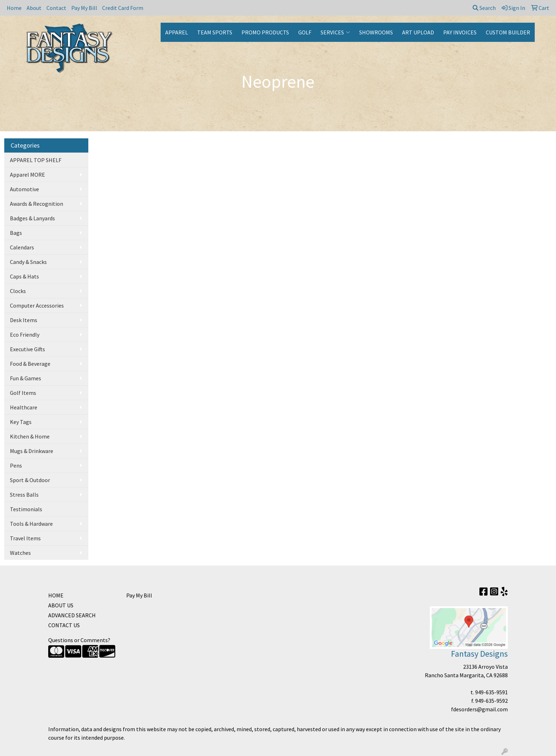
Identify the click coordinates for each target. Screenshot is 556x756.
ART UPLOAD (418, 32)
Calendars (22, 247)
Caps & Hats (24, 276)
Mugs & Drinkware (32, 451)
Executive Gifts (27, 349)
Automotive (24, 189)
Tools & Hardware (31, 524)
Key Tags (21, 422)
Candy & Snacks (28, 262)
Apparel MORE (27, 175)
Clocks (18, 291)
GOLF (305, 32)
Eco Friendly (25, 335)
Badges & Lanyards (32, 218)
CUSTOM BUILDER (508, 32)
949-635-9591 (491, 692)
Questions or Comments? (79, 640)
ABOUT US (61, 605)
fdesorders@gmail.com (479, 709)
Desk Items (24, 320)
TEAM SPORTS (215, 32)
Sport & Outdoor (30, 480)
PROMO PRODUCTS (265, 32)
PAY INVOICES (460, 32)
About (34, 8)
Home (14, 8)
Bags (16, 233)
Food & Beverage (30, 364)
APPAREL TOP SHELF (36, 160)
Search (484, 8)
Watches (20, 553)
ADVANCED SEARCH (72, 615)
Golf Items (23, 393)
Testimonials (26, 509)
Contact (56, 8)
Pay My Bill (84, 8)
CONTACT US (64, 625)
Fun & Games (26, 378)
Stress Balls (24, 495)
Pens (16, 465)
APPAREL (177, 32)
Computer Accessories (37, 305)
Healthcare (24, 407)
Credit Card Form (123, 8)
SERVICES (335, 32)
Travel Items (25, 538)
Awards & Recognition (37, 204)
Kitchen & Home (30, 436)
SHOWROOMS (376, 32)
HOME (56, 595)
